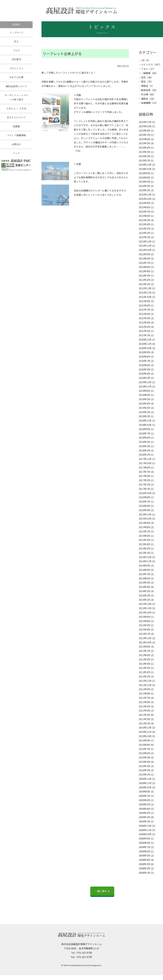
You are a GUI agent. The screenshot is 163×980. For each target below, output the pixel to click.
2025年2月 (144, 156)
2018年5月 (144, 442)
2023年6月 (144, 216)
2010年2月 (144, 770)
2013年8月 (144, 621)
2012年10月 (145, 642)
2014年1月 (144, 600)
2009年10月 (145, 787)
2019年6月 (144, 395)
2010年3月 (144, 766)
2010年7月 (144, 749)
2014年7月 (144, 574)
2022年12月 (145, 241)
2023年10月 (145, 199)
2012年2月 (144, 672)
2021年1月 (144, 335)
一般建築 (146, 73)
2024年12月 (145, 165)
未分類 (145, 94)
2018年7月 (144, 433)
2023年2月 (144, 233)
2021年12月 (145, 288)
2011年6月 (144, 702)
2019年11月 (145, 386)
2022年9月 (144, 254)
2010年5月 (144, 757)
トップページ (16, 33)
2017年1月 (144, 489)
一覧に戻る (101, 891)
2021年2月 (144, 331)
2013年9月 (144, 617)
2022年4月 (144, 271)
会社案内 (16, 61)
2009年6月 (144, 800)
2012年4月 (144, 664)
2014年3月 (144, 591)
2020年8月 (144, 356)
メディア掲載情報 (16, 139)
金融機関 (146, 103)
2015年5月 (144, 540)
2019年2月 (144, 412)
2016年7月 (144, 501)
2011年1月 (144, 723)
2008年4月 (144, 860)
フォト (145, 69)
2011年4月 (144, 710)
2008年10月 (145, 834)
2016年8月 (144, 497)
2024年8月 (144, 177)
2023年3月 (144, 229)
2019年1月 (144, 416)
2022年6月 (144, 267)
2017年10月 (145, 463)
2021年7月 (144, 310)
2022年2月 (144, 280)
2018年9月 (144, 429)
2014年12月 (145, 557)
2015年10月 (145, 519)
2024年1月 (144, 190)
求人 (16, 42)
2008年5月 (144, 855)
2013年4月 (144, 629)
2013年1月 (144, 634)
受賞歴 (16, 130)
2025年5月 (144, 143)
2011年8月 (144, 693)
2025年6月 (144, 139)
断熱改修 (146, 90)
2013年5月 (144, 625)
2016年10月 (145, 493)
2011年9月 (144, 689)
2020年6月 (144, 365)
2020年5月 (144, 369)
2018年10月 (145, 425)
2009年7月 (144, 796)
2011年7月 (144, 698)
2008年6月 (144, 851)
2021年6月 (144, 314)
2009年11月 (145, 783)
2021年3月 (144, 327)
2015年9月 (144, 523)
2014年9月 (144, 565)
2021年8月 (144, 305)
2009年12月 (145, 779)
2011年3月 (144, 715)
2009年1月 (144, 821)
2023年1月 (144, 237)
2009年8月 (144, 791)
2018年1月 (144, 455)
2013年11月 (145, 608)
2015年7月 (144, 531)
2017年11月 (145, 459)
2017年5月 (144, 480)
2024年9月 (144, 173)
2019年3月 (144, 408)
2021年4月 (144, 322)
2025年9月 (144, 130)
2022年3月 (144, 275)
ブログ (16, 51)
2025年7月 (144, 135)
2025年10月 (145, 126)
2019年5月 (144, 399)
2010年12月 (145, 727)
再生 (143, 81)
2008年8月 (144, 843)
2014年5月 (144, 582)
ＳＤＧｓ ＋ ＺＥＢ (16, 111)
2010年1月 (144, 774)
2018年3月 (144, 446)
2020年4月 (144, 374)
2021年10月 (145, 297)
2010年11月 (145, 732)
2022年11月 (145, 246)
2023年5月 (144, 220)
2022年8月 (144, 258)
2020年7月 (144, 361)
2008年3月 (144, 864)
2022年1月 (144, 284)
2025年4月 (144, 148)
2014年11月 (145, 561)
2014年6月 (144, 578)
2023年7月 (144, 211)
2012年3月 (144, 668)
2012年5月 (144, 659)
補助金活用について (16, 88)
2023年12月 (145, 194)
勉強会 (145, 86)
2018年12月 (145, 420)
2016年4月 (144, 510)
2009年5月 (144, 804)
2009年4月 (144, 809)
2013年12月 (145, 604)
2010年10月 (145, 736)
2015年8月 (144, 527)
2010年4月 (144, 762)
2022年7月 (144, 263)
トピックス (147, 64)
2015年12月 (145, 514)
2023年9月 (144, 203)
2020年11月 (145, 344)
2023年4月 (144, 224)
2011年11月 (145, 685)
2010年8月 (144, 745)
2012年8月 (144, 646)
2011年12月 (145, 681)
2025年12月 (145, 122)
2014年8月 (144, 570)
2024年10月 (145, 169)
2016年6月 (144, 506)
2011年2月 (144, 719)
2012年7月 (144, 651)
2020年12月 (145, 339)
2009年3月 (144, 813)
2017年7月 (144, 472)
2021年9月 (144, 301)
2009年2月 (144, 817)
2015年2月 (144, 553)
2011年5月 (144, 706)
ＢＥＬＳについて (16, 121)
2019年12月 (145, 382)
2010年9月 (144, 740)
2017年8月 (144, 467)
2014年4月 (144, 587)
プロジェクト (16, 70)
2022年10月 (145, 250)
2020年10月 (145, 348)
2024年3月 (144, 182)
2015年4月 (144, 544)
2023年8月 (144, 207)
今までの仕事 (16, 79)
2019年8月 (144, 391)
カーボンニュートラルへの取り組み (16, 100)
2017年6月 (144, 476)
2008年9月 (144, 838)
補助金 (145, 99)
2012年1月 (144, 676)
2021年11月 (145, 293)
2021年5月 (144, 318)
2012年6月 (144, 655)
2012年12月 (145, 638)
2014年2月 (144, 595)
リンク (16, 158)
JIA (143, 60)
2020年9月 (144, 352)
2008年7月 (144, 847)
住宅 (143, 77)
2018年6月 (144, 437)
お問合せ (16, 148)
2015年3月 (144, 548)
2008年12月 (145, 826)
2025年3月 (144, 152)
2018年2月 (144, 450)
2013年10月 (145, 612)
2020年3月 (144, 378)
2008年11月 (145, 830)
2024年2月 (144, 186)
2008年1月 (144, 873)
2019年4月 (144, 403)
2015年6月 (144, 536)
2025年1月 (144, 160)
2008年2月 (144, 868)
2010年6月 (144, 753)
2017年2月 (144, 484)
